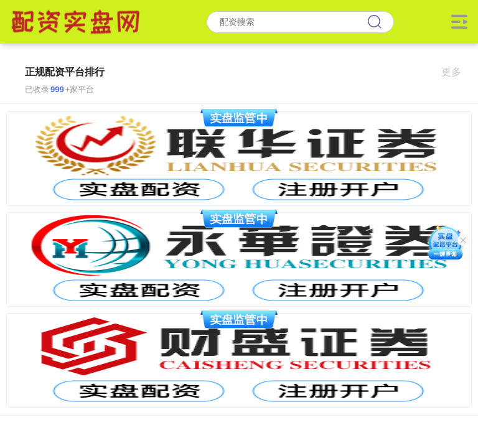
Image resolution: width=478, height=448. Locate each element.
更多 (457, 72)
